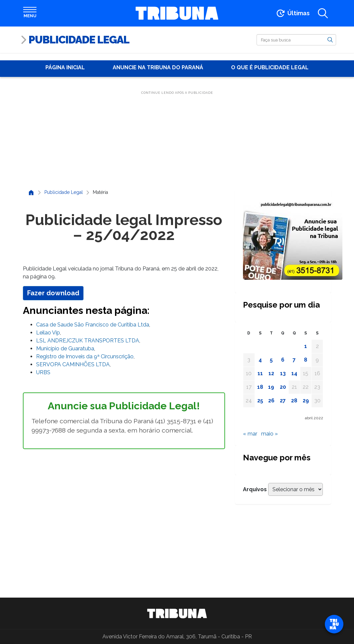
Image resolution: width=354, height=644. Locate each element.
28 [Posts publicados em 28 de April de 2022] (294, 401)
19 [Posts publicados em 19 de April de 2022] (271, 387)
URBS (43, 372)
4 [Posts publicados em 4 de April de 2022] (260, 360)
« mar (250, 434)
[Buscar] (296, 40)
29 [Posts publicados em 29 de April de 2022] (306, 401)
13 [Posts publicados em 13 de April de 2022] (283, 373)
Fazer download (53, 293)
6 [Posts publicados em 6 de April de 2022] (283, 360)
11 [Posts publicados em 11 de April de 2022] (260, 373)
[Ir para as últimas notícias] (293, 13)
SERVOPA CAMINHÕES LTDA (73, 364)
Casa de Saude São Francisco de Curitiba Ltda (93, 325)
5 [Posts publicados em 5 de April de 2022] (271, 360)
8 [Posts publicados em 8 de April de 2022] (306, 360)
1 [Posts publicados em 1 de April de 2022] (306, 346)
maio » (269, 434)
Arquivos (255, 489)
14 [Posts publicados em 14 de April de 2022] (294, 373)
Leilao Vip (48, 333)
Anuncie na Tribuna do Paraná (158, 67)
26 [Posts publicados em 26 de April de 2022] (271, 401)
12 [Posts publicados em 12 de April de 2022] (271, 373)
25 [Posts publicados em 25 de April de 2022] (260, 401)
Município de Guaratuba (65, 349)
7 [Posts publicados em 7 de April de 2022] (294, 360)
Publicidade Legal (79, 40)
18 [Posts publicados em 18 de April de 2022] (260, 387)
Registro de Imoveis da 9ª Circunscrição (85, 356)
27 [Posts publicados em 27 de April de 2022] (283, 401)
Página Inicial (65, 67)
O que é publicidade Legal (270, 67)
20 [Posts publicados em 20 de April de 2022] (283, 387)
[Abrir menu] (30, 13)
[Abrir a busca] (323, 13)
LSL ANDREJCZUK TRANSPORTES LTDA (88, 341)
